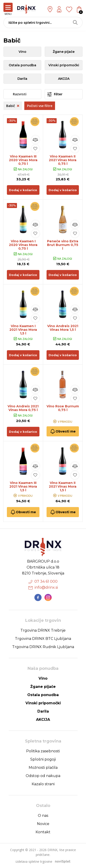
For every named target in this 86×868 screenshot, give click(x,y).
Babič (13, 106)
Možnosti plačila (43, 768)
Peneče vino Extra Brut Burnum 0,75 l (63, 245)
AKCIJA (64, 79)
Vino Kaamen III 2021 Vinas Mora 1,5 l (23, 486)
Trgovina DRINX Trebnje (43, 630)
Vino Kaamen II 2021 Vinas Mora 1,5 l (63, 486)
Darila (22, 79)
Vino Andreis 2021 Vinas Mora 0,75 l (23, 408)
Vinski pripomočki (64, 65)
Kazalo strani (43, 784)
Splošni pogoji (43, 759)
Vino (22, 52)
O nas (43, 816)
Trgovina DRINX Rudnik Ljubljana (43, 647)
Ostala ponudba (22, 65)
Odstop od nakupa (43, 776)
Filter (55, 94)
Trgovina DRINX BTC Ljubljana (43, 639)
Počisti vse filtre (40, 106)
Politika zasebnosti (43, 751)
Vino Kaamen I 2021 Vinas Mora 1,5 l (23, 330)
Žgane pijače (64, 52)
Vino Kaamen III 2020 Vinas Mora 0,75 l (23, 160)
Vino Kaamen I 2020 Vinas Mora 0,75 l (23, 245)
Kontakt (43, 832)
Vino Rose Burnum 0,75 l (63, 408)
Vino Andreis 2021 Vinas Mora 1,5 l (63, 328)
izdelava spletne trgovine (34, 861)
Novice (43, 824)
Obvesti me (63, 431)
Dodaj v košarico (23, 190)
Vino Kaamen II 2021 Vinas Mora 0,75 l (63, 160)
